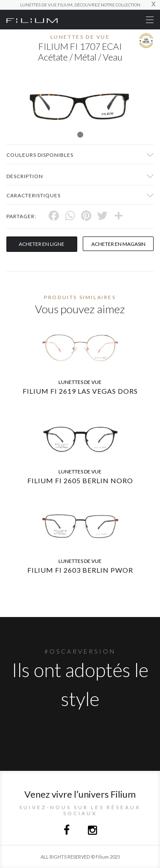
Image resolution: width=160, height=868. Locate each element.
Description (25, 176)
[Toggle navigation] (150, 20)
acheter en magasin (118, 244)
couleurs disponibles (40, 155)
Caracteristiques (33, 195)
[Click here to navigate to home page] (32, 20)
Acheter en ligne (42, 244)
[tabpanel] (80, 103)
